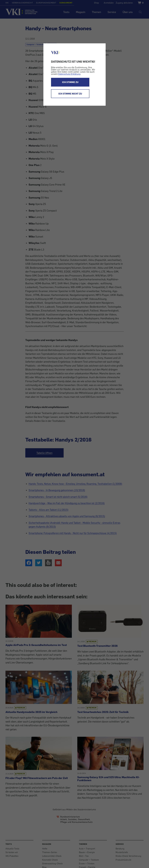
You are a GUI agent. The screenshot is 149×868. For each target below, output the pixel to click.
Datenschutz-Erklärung (69, 74)
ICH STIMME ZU (70, 82)
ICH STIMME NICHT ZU (70, 94)
